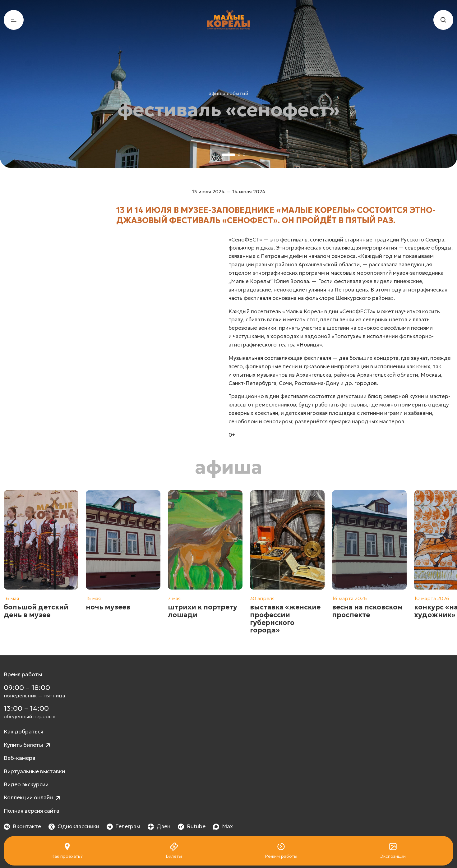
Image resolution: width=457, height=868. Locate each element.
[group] (41, 562)
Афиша (229, 467)
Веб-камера (20, 758)
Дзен (159, 826)
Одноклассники (74, 826)
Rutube (192, 826)
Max (223, 826)
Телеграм (124, 826)
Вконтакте (22, 826)
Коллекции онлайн (33, 798)
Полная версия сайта (32, 811)
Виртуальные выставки (34, 771)
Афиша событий (228, 93)
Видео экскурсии (26, 784)
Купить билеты (28, 745)
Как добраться (23, 732)
